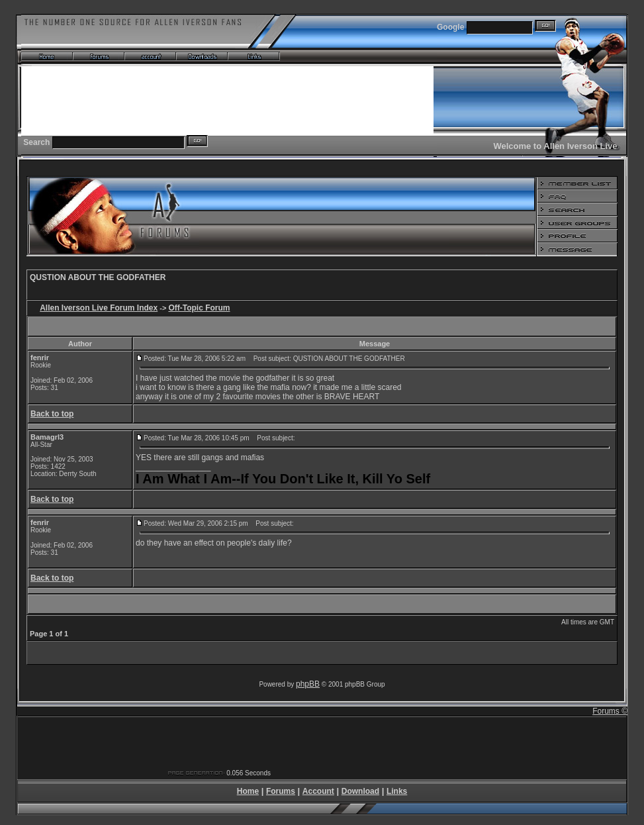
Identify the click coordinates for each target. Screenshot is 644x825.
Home (248, 791)
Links (397, 791)
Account (318, 791)
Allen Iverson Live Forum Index (99, 308)
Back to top (52, 414)
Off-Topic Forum (199, 308)
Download (360, 791)
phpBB (308, 684)
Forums (281, 791)
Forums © (610, 711)
